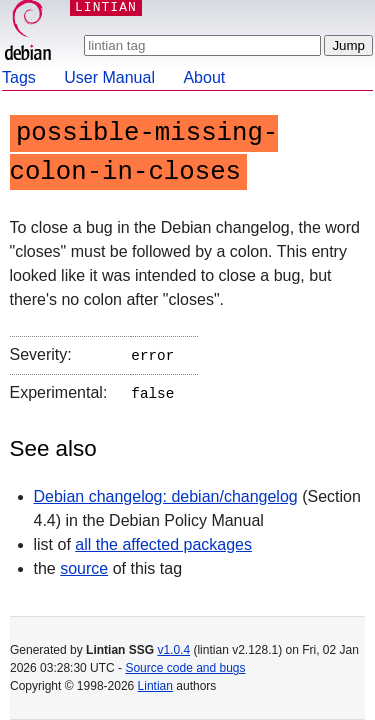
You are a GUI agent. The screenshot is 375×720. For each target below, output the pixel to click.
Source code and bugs (185, 668)
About (204, 77)
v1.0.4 (173, 650)
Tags (19, 77)
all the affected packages (163, 540)
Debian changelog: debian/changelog (166, 492)
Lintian (155, 686)
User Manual (109, 77)
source (84, 564)
